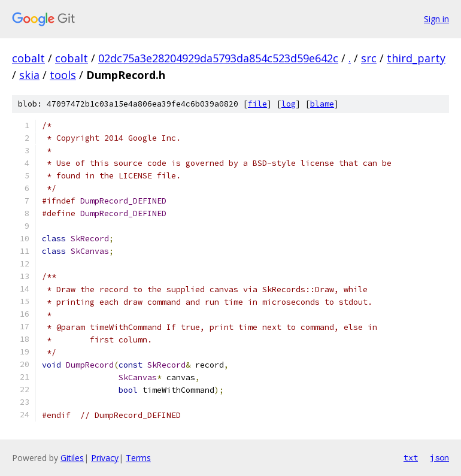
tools (63, 75)
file (257, 104)
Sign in (436, 19)
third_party (416, 58)
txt (411, 457)
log (289, 104)
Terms (138, 458)
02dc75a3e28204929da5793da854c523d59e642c (218, 58)
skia (29, 75)
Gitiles (72, 458)
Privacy (105, 458)
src (369, 58)
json (439, 457)
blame (322, 104)
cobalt (28, 58)
